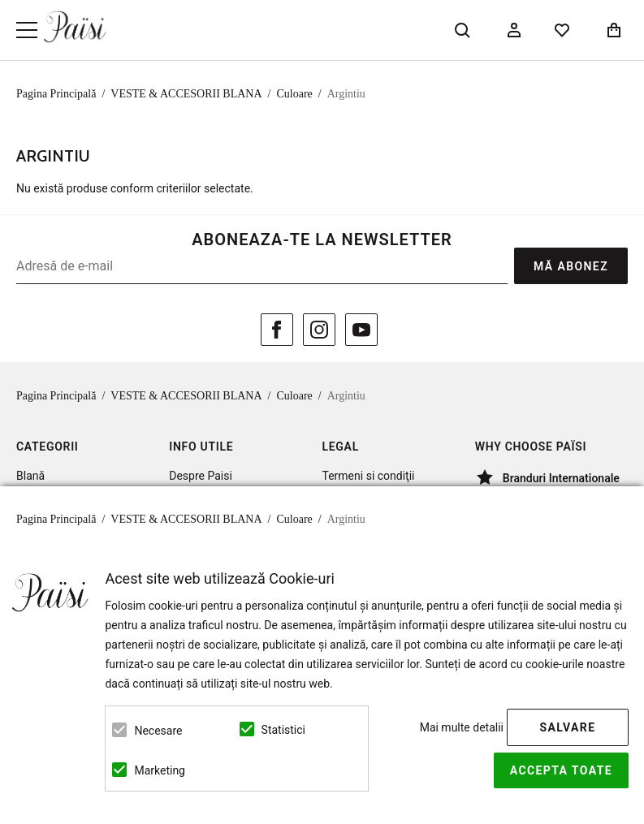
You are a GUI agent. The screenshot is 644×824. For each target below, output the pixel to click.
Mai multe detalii (462, 727)
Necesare (158, 731)
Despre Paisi (201, 476)
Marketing (160, 770)
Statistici (283, 730)
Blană (30, 476)
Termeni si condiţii (369, 476)
